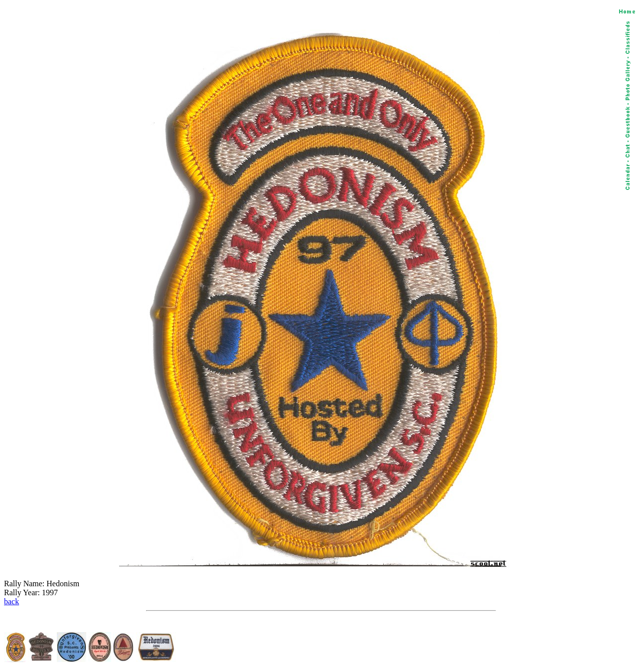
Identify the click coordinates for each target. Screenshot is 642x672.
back (11, 601)
